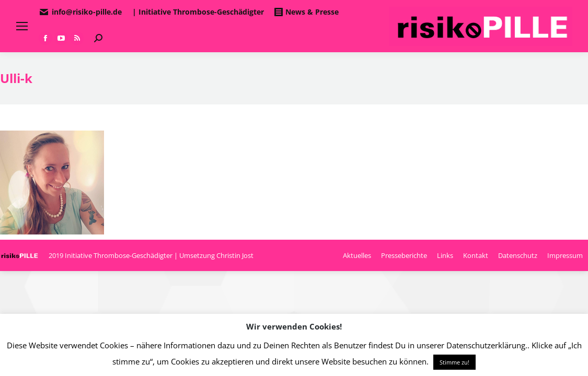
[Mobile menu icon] (22, 26)
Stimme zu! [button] (454, 362)
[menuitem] (357, 255)
